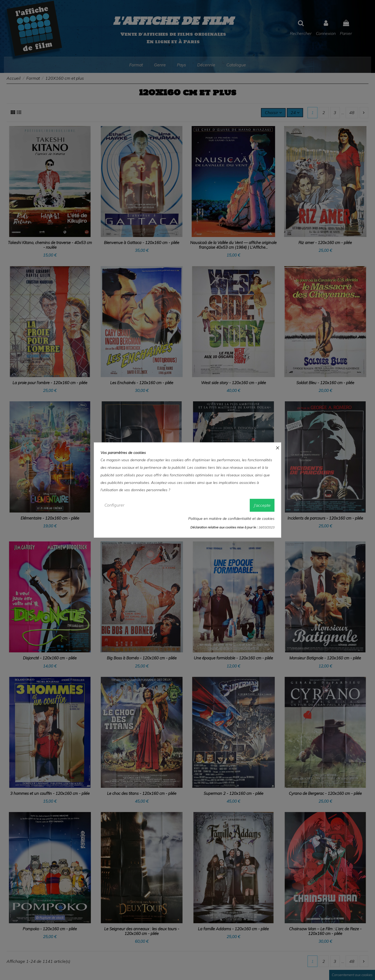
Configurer (114, 505)
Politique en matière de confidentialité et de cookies (231, 518)
